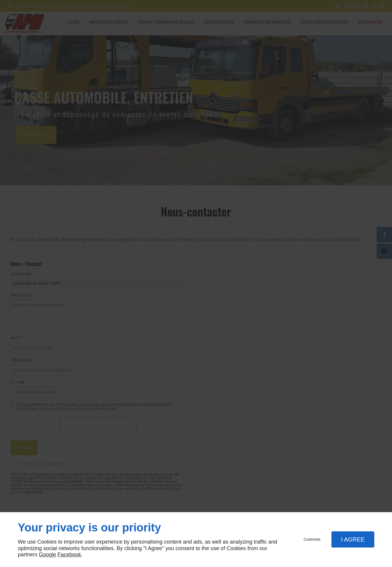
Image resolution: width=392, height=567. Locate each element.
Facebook (69, 555)
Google (47, 555)
